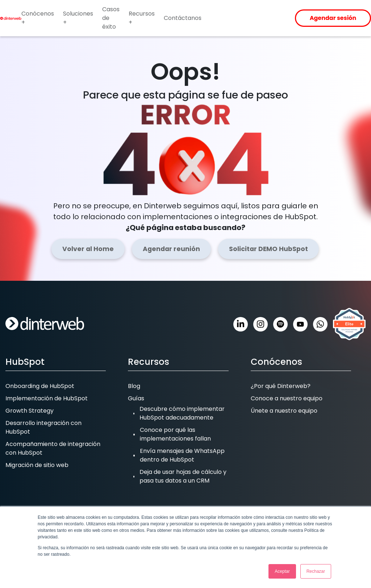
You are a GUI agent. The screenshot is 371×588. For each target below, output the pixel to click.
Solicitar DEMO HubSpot (268, 249)
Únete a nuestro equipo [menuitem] (284, 411)
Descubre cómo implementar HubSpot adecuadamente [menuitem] (182, 413)
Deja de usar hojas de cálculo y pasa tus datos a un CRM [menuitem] (183, 476)
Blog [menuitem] (134, 386)
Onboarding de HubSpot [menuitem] (40, 386)
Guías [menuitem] (136, 398)
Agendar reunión (171, 249)
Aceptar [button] (282, 571)
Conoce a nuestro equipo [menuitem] (287, 398)
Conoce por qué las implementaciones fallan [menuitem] (175, 434)
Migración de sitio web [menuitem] (37, 465)
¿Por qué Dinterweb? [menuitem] (281, 386)
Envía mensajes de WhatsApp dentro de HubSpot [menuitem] (182, 455)
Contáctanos (183, 18)
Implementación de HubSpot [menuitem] (47, 398)
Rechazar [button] (316, 571)
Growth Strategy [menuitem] (30, 411)
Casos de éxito (111, 18)
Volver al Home (88, 249)
